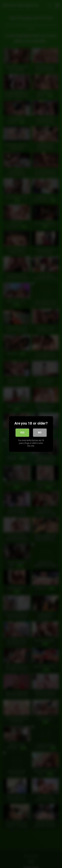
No (40, 433)
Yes (22, 433)
